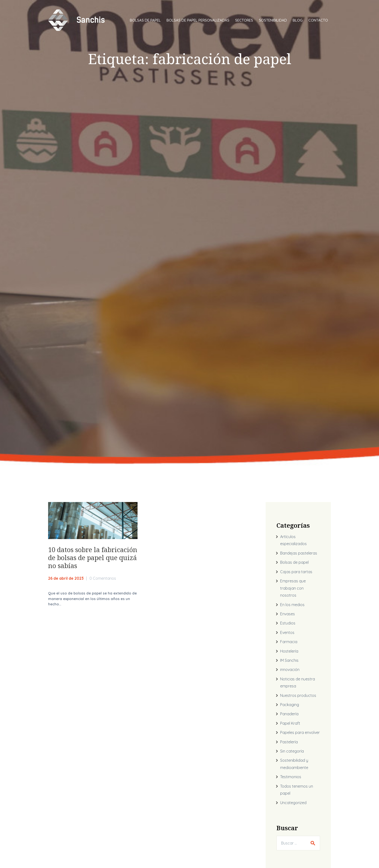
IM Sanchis (289, 660)
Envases (288, 614)
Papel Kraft (290, 723)
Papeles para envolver (300, 732)
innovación (290, 670)
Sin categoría (292, 751)
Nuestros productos (298, 695)
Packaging (290, 705)
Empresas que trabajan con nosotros (293, 588)
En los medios (292, 605)
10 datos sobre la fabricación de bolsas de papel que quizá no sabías (93, 558)
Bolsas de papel (294, 562)
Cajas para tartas (296, 572)
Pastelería (289, 742)
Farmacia (289, 642)
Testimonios (291, 777)
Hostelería (289, 651)
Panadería (289, 714)
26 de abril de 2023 (66, 578)
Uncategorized (293, 803)
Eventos (287, 632)
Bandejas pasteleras (299, 553)
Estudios (288, 623)
